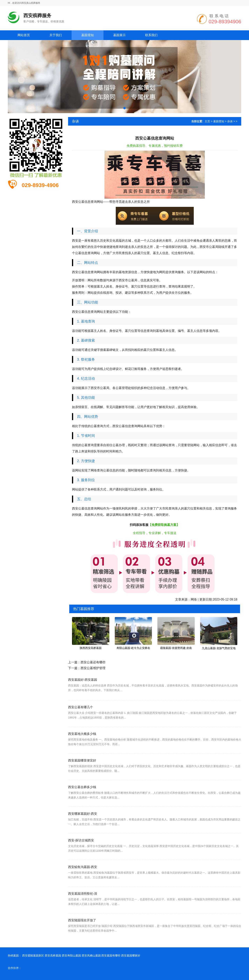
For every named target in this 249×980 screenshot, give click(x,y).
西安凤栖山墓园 (91, 956)
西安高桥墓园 (53, 956)
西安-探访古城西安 (81, 851)
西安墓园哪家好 (131, 956)
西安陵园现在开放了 (82, 931)
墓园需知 (219, 121)
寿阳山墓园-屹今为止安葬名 (133, 648)
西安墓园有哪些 (111, 956)
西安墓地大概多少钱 (82, 744)
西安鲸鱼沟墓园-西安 (83, 878)
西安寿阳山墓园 (71, 956)
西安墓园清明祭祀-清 (83, 904)
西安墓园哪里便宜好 (82, 771)
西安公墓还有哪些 (93, 662)
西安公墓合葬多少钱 (82, 798)
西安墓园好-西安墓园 (83, 688)
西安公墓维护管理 (93, 668)
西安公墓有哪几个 (81, 718)
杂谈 (230, 121)
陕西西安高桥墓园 (91, 648)
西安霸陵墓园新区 (33, 956)
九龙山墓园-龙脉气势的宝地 (219, 648)
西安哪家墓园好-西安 (83, 824)
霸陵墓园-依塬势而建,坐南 (176, 648)
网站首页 (24, 35)
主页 (207, 121)
